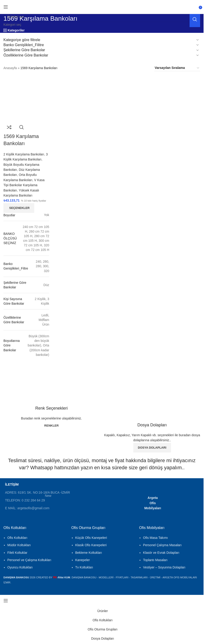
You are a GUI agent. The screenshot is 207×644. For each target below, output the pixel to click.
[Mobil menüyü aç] (6, 7)
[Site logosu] (102, 4)
